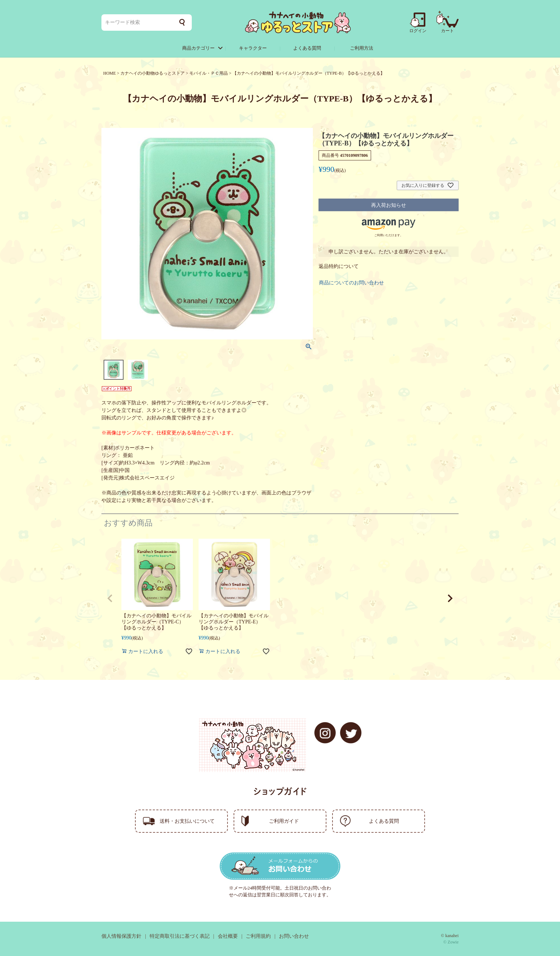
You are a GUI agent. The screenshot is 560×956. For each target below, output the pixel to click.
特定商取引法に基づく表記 (180, 936)
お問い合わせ (294, 936)
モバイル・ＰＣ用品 (209, 73)
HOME (109, 73)
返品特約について (339, 266)
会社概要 (228, 936)
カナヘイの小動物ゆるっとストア (152, 73)
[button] (110, 598)
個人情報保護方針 (121, 936)
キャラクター (253, 48)
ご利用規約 (258, 936)
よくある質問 (307, 48)
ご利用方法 (362, 48)
